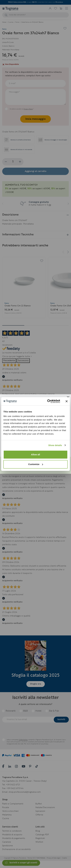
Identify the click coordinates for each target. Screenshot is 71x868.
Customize (36, 464)
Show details (55, 445)
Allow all (36, 454)
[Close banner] (67, 401)
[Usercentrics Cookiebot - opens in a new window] (47, 401)
